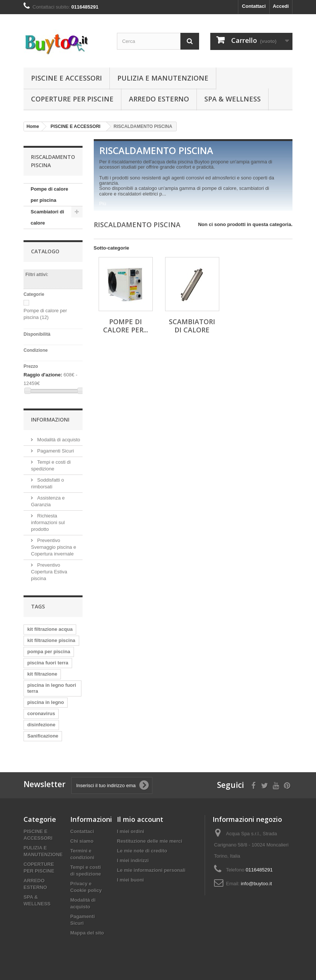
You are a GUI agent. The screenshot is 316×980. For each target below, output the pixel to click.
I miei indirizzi (133, 860)
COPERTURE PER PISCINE (72, 99)
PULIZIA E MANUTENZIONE (163, 78)
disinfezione (41, 725)
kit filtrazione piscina (51, 640)
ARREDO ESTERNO (159, 99)
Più (103, 203)
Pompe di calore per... (126, 326)
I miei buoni (130, 880)
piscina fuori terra (48, 663)
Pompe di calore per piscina (49, 195)
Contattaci (254, 6)
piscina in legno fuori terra (52, 688)
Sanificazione (43, 736)
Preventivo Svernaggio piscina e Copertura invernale (54, 547)
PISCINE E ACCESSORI (66, 78)
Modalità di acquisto (58, 440)
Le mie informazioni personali (151, 870)
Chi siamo (82, 841)
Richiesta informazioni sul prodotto (48, 522)
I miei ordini (131, 831)
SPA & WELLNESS (233, 99)
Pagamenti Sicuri (55, 451)
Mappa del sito (87, 933)
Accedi (281, 6)
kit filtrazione (42, 674)
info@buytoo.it (256, 884)
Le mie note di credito (142, 851)
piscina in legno (46, 702)
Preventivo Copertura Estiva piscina (49, 572)
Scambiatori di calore (47, 217)
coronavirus (41, 713)
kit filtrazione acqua (50, 629)
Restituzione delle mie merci (150, 841)
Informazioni (50, 419)
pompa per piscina (49, 652)
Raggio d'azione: (43, 375)
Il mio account (140, 819)
